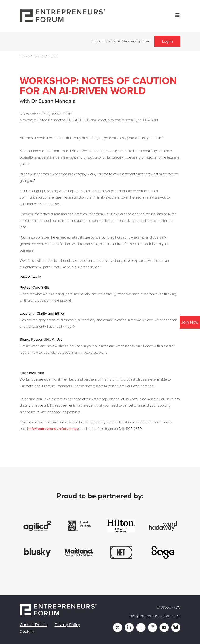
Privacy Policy (67, 625)
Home (25, 56)
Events (39, 56)
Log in (167, 41)
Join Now (190, 322)
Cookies (27, 631)
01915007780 (169, 607)
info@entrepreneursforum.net (53, 429)
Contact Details (34, 625)
